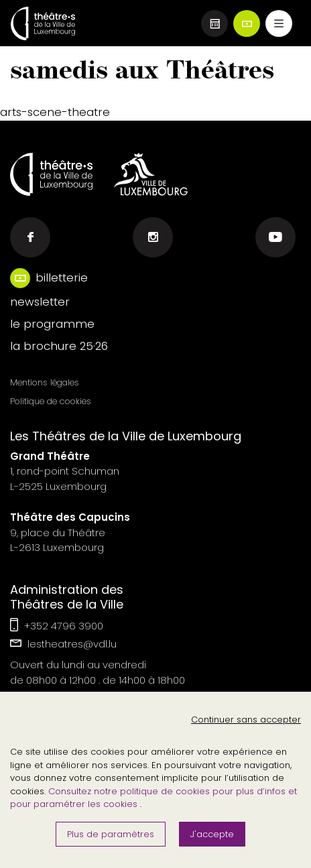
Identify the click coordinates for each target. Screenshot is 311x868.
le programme (52, 324)
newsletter (40, 302)
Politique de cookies (51, 401)
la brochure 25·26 (59, 346)
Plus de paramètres (111, 834)
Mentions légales (45, 382)
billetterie (62, 277)
